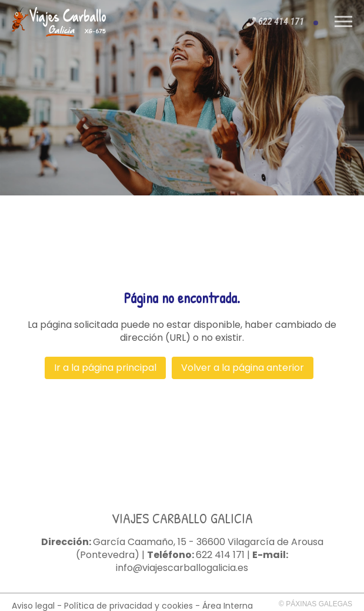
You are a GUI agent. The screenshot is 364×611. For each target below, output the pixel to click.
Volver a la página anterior (243, 368)
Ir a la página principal (105, 368)
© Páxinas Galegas (315, 604)
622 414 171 (220, 555)
